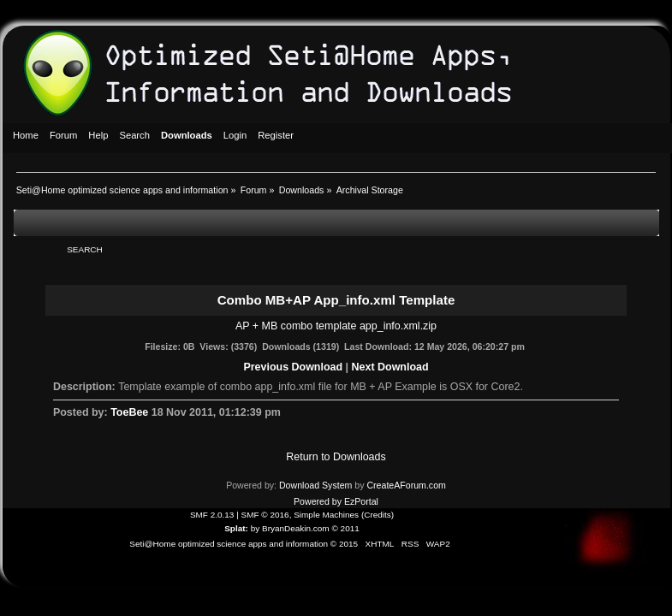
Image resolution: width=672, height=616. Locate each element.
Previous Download (293, 367)
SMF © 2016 (265, 515)
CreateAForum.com (406, 485)
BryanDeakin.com (296, 528)
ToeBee (129, 412)
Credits (378, 515)
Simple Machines (326, 515)
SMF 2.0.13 (212, 515)
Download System (315, 485)
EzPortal (361, 501)
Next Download (390, 367)
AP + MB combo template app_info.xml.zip (336, 326)
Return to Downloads (336, 457)
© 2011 (345, 528)
